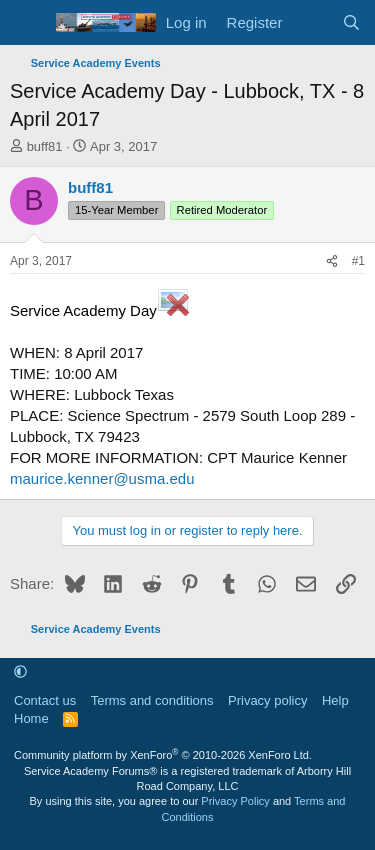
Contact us (45, 700)
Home (31, 718)
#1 (358, 261)
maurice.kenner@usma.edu (102, 478)
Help (335, 700)
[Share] (332, 261)
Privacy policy (267, 700)
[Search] (351, 22)
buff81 (45, 146)
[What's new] (311, 22)
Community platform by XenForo (163, 755)
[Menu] (27, 23)
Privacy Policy (235, 801)
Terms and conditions (152, 700)
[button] (20, 672)
